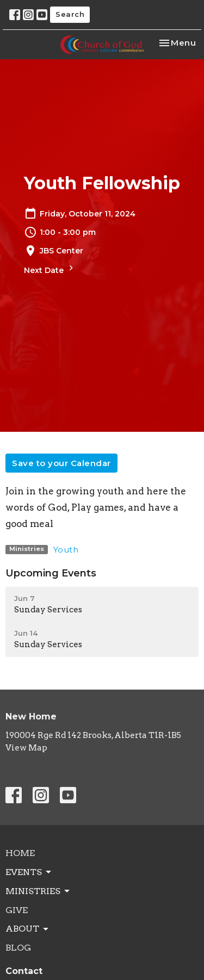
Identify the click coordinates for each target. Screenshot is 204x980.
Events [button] (29, 872)
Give (17, 910)
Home (20, 853)
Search (70, 14)
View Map (26, 748)
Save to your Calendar (61, 463)
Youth (66, 550)
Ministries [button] (38, 891)
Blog (18, 948)
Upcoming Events (51, 573)
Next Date (50, 269)
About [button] (28, 929)
